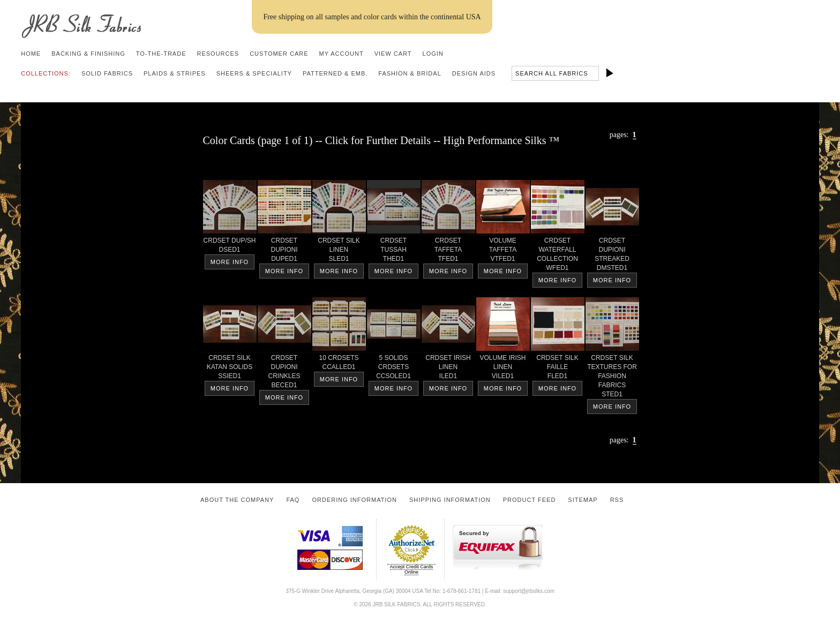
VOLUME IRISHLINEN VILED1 (503, 369)
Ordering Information (354, 500)
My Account (342, 54)
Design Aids (474, 73)
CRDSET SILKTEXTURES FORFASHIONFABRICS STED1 (612, 378)
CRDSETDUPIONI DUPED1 (284, 251)
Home (31, 54)
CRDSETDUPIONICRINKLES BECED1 (284, 373)
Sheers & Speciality (254, 73)
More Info (230, 262)
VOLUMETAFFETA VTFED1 (503, 251)
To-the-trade (161, 54)
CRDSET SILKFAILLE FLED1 (558, 369)
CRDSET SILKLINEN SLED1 (339, 251)
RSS (617, 500)
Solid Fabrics (107, 73)
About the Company (237, 500)
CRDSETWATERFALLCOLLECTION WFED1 (558, 256)
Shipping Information (450, 500)
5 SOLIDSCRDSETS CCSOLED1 (394, 369)
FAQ (293, 500)
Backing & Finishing (88, 54)
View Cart (393, 54)
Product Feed (530, 500)
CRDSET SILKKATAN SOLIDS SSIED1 (230, 369)
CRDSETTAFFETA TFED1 (448, 251)
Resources (218, 54)
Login (433, 54)
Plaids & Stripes (175, 73)
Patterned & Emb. (335, 73)
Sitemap (583, 500)
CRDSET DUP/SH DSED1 (230, 247)
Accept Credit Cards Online (412, 569)
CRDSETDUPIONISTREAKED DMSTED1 (612, 256)
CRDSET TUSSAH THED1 (394, 251)
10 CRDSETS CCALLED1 (339, 364)
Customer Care (279, 54)
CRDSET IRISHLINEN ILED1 (448, 369)
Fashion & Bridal (410, 73)
